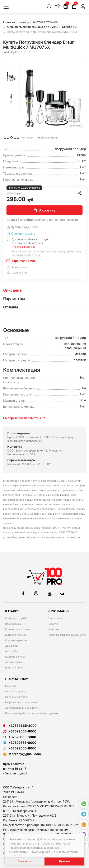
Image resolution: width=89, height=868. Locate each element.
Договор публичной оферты (22, 708)
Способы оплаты (15, 691)
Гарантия (11, 686)
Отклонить (24, 861)
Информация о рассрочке (21, 702)
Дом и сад (11, 646)
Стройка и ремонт (16, 640)
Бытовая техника (16, 635)
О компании (55, 618)
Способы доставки (23, 247)
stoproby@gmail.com (25, 754)
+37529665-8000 (20, 731)
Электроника (13, 624)
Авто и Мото (13, 651)
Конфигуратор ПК (16, 618)
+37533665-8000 (20, 726)
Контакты (53, 629)
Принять (64, 861)
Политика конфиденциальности (67, 635)
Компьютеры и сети (17, 629)
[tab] (44, 290)
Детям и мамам (15, 662)
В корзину (44, 210)
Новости (53, 624)
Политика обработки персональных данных (32, 713)
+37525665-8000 (20, 737)
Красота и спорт (15, 657)
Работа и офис (14, 668)
